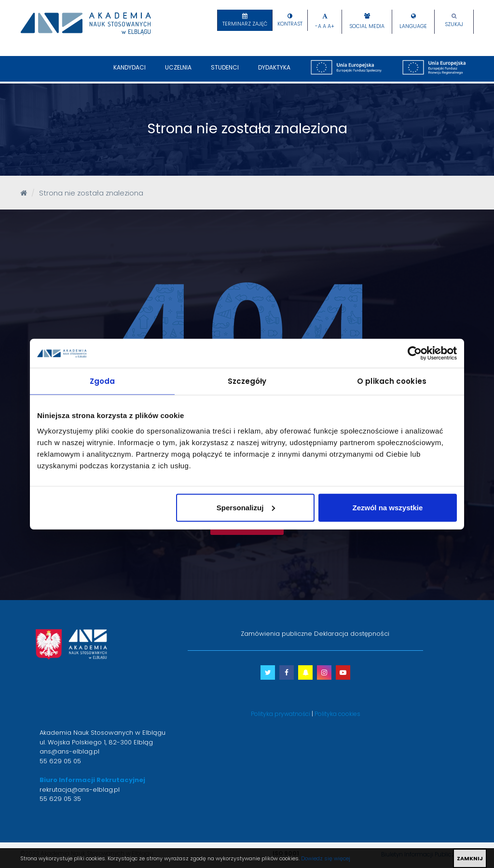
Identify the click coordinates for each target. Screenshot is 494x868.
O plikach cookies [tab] (392, 381)
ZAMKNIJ (470, 858)
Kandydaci (130, 72)
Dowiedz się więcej (326, 858)
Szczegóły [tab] (247, 381)
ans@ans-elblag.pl (69, 751)
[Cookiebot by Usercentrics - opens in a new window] (415, 353)
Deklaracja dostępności (352, 634)
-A (318, 26)
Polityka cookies (337, 714)
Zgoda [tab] (103, 381)
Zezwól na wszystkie (388, 507)
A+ (331, 26)
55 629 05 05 (60, 761)
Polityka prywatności (281, 714)
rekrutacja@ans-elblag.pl (80, 790)
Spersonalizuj (246, 507)
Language (413, 26)
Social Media (367, 26)
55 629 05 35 (60, 799)
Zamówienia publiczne (276, 634)
